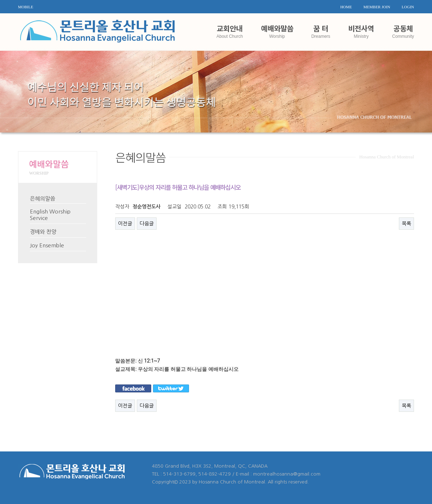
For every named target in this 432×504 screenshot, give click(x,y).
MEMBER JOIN (377, 7)
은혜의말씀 (42, 199)
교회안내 (229, 31)
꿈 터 (321, 31)
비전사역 (361, 31)
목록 (406, 224)
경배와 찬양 (43, 232)
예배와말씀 (277, 31)
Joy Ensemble (47, 245)
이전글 (125, 224)
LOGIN (408, 7)
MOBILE (26, 7)
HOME (346, 7)
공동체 (403, 31)
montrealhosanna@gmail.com (287, 474)
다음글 (147, 224)
